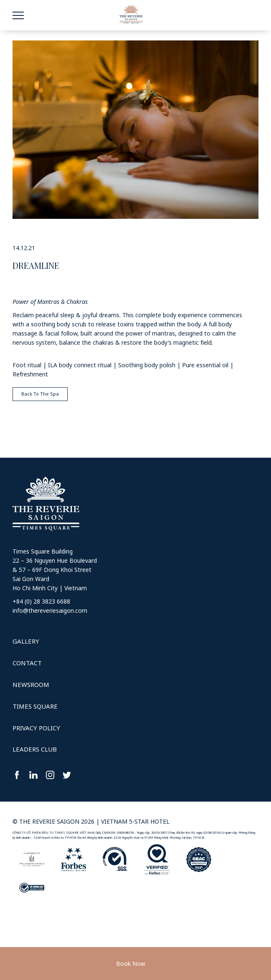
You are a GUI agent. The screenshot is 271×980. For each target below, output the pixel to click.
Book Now (131, 964)
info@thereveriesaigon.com (50, 610)
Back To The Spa (40, 394)
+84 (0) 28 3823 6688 (41, 601)
